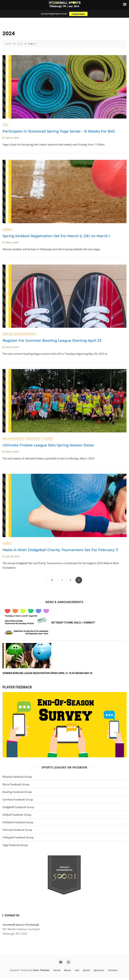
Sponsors (99, 973)
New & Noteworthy (25, 335)
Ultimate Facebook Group (17, 832)
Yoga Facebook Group (15, 848)
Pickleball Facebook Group (18, 825)
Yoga (5, 124)
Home (57, 973)
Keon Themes (41, 973)
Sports (87, 973)
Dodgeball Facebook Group (18, 810)
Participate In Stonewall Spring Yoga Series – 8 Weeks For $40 (59, 131)
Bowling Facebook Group (17, 795)
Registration (34, 440)
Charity (7, 546)
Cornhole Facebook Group (18, 802)
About (68, 973)
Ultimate (47, 440)
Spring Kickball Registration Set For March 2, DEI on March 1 (56, 237)
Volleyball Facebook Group (18, 840)
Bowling (8, 335)
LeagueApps (78, 14)
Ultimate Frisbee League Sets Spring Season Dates (48, 447)
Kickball (7, 230)
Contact (113, 973)
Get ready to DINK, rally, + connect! (73, 625)
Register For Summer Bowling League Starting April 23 (52, 342)
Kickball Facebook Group (17, 817)
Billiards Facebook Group (17, 779)
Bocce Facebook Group (16, 787)
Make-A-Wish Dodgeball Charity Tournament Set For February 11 (60, 553)
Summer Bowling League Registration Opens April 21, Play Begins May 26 (47, 676)
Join (77, 973)
